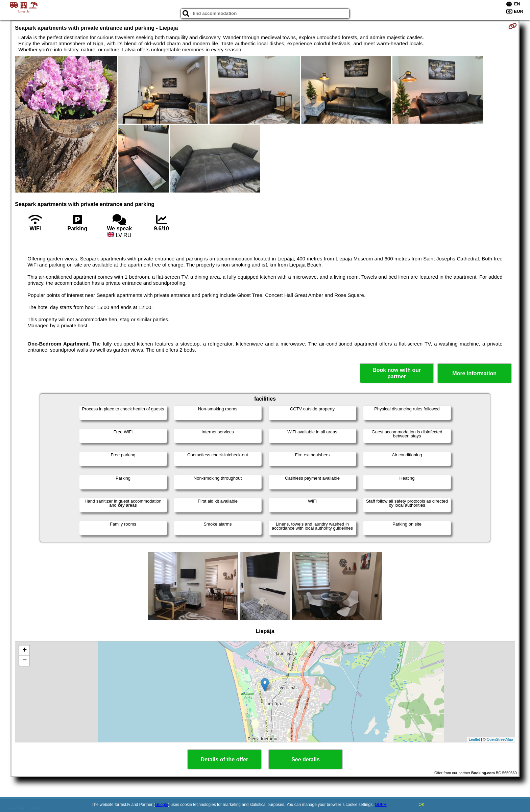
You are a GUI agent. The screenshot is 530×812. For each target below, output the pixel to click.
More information (474, 373)
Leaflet (474, 739)
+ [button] (25, 651)
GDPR (381, 805)
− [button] (25, 661)
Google (162, 805)
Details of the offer (224, 759)
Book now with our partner (397, 373)
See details (306, 759)
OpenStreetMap (500, 739)
